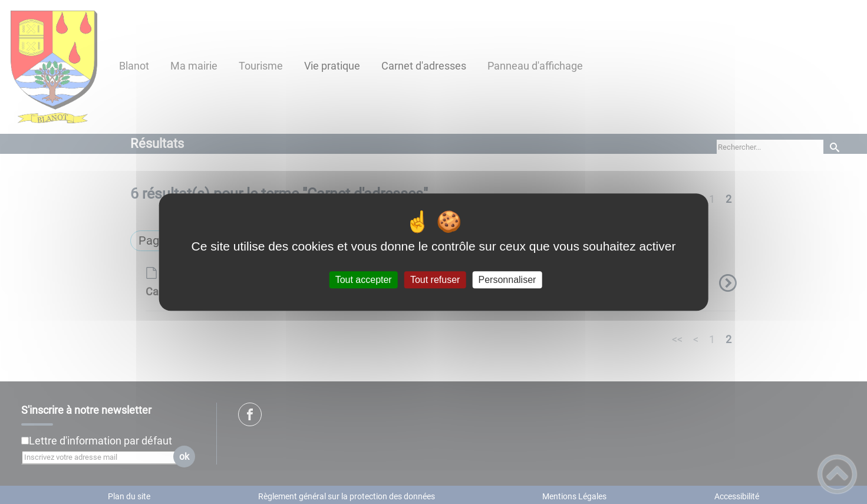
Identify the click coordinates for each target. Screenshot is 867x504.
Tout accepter (364, 280)
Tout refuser (435, 280)
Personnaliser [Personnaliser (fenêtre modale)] (507, 280)
